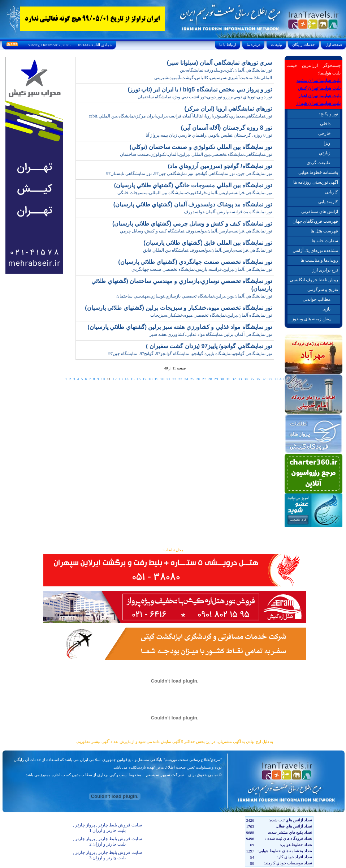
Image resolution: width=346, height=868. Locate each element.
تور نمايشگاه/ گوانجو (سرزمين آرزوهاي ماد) (220, 166)
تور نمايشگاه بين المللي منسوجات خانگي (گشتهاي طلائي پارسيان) (193, 185)
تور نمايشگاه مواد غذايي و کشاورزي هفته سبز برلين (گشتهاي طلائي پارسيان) (180, 327)
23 (180, 379)
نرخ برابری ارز (325, 270)
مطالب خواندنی (317, 299)
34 (246, 379)
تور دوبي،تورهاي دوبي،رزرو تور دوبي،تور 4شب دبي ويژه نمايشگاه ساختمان (205, 97)
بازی (326, 309)
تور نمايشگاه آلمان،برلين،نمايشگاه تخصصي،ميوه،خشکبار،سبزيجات (211, 315)
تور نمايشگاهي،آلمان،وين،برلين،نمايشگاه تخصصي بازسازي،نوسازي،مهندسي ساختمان (194, 296)
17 (144, 379)
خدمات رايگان (304, 44)
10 (103, 379)
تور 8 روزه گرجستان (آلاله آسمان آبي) (226, 128)
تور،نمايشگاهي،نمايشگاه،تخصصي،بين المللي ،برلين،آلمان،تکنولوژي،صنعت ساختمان (196, 154)
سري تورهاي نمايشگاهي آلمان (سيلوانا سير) (219, 63)
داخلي (325, 124)
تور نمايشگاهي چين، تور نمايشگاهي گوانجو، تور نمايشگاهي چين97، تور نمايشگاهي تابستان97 (189, 174)
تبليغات (276, 44)
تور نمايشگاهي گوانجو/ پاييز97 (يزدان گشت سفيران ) (209, 346)
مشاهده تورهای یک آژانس (315, 251)
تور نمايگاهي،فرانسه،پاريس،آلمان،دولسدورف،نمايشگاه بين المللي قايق (207, 250)
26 (198, 379)
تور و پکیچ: (328, 114)
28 (210, 379)
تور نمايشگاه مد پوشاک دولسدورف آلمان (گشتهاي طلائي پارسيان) (193, 204)
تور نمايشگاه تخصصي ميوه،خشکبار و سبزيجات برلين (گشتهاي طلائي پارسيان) (178, 308)
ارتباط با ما (228, 44)
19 (156, 379)
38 (270, 379)
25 (192, 379)
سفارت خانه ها (325, 241)
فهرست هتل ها (324, 231)
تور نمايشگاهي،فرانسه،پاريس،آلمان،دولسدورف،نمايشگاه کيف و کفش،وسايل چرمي (196, 231)
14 (127, 379)
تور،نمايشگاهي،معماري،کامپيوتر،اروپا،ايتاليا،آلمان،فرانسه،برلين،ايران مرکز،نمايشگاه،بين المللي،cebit (180, 116)
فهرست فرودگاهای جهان (315, 221)
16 (139, 379)
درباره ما (254, 44)
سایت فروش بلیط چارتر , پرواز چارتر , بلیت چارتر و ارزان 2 (107, 841)
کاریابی (332, 192)
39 (275, 379)
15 (132, 379)
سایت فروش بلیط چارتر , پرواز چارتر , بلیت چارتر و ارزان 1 (107, 828)
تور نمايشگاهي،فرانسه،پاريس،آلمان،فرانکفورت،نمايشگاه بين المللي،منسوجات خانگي (195, 193)
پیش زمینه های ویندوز (311, 319)
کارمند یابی (328, 202)
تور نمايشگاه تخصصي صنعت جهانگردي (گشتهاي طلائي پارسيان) (195, 262)
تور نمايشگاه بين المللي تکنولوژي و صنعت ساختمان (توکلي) (201, 147)
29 (216, 379)
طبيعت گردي (319, 163)
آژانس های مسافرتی (320, 211)
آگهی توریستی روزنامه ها (316, 182)
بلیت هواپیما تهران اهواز (319, 96)
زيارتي (325, 153)
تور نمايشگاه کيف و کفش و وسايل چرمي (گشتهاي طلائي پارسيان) (192, 224)
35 (252, 379)
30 (222, 379)
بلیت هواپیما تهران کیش (319, 88)
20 (162, 379)
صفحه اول (334, 44)
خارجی (324, 133)
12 (115, 379)
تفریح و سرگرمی (323, 290)
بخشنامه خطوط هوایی (318, 172)
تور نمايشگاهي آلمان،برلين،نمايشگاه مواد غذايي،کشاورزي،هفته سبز (211, 334)
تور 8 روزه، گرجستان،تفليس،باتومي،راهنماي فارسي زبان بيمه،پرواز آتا (209, 135)
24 (186, 379)
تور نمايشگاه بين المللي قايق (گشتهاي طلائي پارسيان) (208, 243)
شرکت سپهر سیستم (165, 775)
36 (258, 379)
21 (168, 379)
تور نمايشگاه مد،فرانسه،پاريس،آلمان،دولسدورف (228, 212)
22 (174, 379)
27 (204, 379)
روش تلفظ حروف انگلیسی (314, 280)
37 (263, 379)
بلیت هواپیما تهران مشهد (319, 81)
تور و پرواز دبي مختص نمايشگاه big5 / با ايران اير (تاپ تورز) (200, 89)
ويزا (327, 143)
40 (282, 379)
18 (150, 379)
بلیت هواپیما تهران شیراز (318, 103)
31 (228, 379)
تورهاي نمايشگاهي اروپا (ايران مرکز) (228, 109)
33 (240, 379)
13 (120, 379)
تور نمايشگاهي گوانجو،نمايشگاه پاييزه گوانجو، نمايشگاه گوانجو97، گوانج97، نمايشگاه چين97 (190, 354)
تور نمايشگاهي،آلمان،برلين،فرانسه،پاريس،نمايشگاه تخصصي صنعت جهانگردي (202, 269)
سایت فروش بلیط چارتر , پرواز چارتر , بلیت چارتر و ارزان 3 (107, 855)
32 (234, 379)
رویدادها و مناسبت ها (319, 260)
